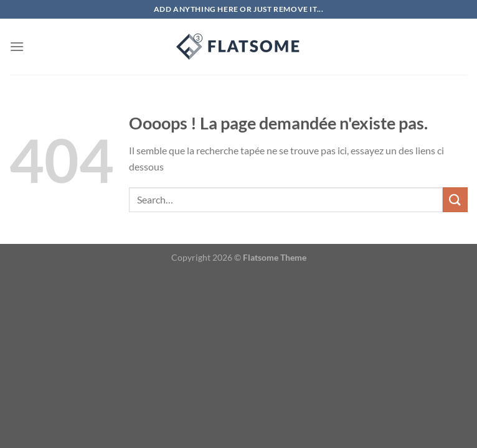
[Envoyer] (455, 199)
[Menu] (17, 46)
